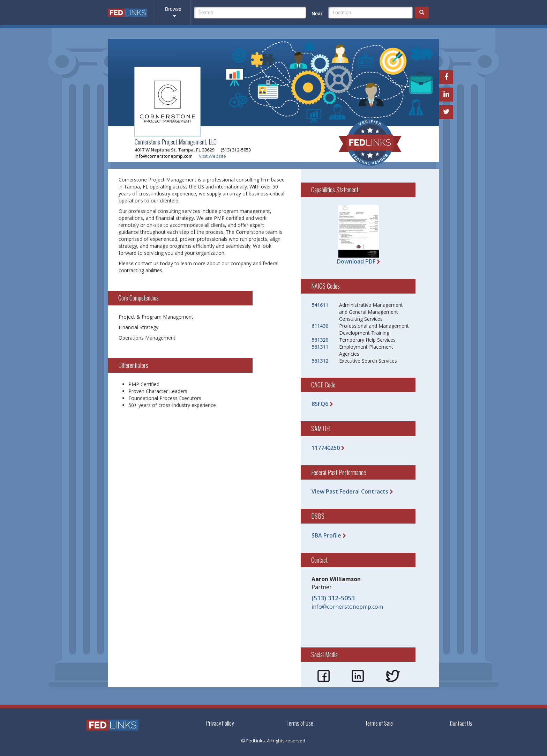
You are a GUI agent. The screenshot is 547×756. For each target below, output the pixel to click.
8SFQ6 (320, 404)
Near (317, 14)
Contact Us (461, 724)
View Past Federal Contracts (350, 491)
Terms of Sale (379, 723)
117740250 (326, 448)
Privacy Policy (220, 723)
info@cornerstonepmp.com (164, 156)
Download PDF (356, 261)
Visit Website (212, 156)
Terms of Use (300, 723)
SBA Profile (326, 535)
